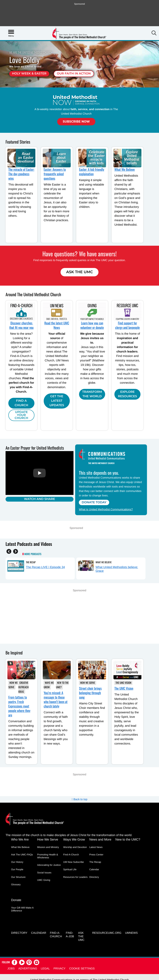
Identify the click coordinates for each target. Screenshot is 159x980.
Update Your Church (21, 415)
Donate (16, 900)
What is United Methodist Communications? (106, 509)
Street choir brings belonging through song (90, 693)
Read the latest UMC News (57, 325)
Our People (17, 869)
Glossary (16, 884)
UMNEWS (131, 933)
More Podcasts (33, 554)
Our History (17, 862)
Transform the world (92, 394)
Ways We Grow (49, 685)
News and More (100, 840)
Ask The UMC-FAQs (22, 855)
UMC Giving (44, 880)
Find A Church (21, 403)
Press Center (96, 855)
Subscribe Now (76, 122)
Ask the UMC (81, 936)
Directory (94, 877)
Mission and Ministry (48, 847)
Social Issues (44, 873)
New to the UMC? (62, 685)
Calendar (94, 869)
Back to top (79, 799)
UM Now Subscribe (74, 862)
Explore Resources (127, 394)
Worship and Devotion (75, 847)
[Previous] (9, 551)
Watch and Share (40, 499)
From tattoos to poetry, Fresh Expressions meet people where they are (19, 706)
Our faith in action (74, 74)
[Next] (16, 551)
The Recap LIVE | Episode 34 (45, 567)
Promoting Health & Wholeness (48, 856)
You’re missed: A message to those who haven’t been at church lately (56, 700)
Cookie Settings (82, 968)
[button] (154, 33)
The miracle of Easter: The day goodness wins (21, 174)
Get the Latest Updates (57, 401)
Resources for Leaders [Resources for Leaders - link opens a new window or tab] (76, 877)
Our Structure (18, 877)
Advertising (28, 968)
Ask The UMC (79, 272)
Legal (45, 968)
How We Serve (13, 685)
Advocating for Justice (49, 865)
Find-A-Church (71, 855)
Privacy (60, 968)
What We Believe (125, 170)
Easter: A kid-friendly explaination (92, 172)
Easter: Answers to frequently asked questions (55, 174)
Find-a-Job (70, 935)
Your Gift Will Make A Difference (22, 909)
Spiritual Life (70, 869)
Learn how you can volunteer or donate (92, 325)
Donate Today (94, 502)
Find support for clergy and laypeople (127, 325)
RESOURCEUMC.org (107, 933)
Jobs (11, 968)
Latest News (96, 847)
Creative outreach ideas (24, 687)
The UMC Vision (123, 683)
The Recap (31, 562)
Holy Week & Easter (29, 74)
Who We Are (20, 840)
